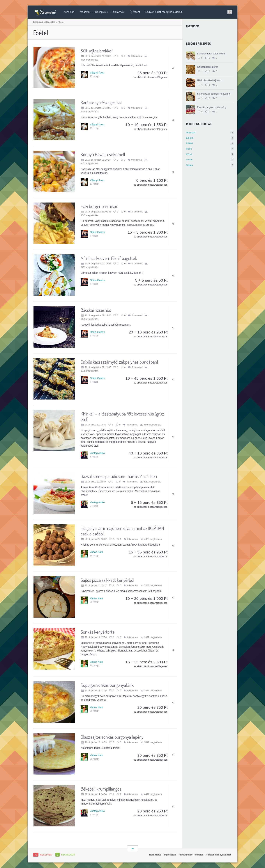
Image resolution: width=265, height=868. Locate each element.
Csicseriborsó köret (207, 67)
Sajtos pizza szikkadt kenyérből (214, 94)
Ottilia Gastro (97, 232)
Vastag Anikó (97, 453)
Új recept (135, 12)
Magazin (86, 12)
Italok (210, 149)
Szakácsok (118, 12)
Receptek (102, 12)
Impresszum (170, 855)
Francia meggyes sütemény (212, 107)
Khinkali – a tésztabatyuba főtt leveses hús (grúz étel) (122, 416)
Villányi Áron (97, 73)
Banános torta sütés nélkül (211, 54)
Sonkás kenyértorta (98, 632)
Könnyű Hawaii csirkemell (103, 154)
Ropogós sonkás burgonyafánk (107, 685)
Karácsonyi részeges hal (101, 102)
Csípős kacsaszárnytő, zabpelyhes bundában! (119, 362)
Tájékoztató (155, 855)
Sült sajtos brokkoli (97, 51)
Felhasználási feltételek (191, 855)
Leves (210, 160)
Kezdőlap (69, 12)
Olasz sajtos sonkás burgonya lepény (112, 737)
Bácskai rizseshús (96, 310)
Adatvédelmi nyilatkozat (218, 855)
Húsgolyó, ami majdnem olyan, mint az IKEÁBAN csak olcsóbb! (122, 531)
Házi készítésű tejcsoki (209, 80)
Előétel (210, 138)
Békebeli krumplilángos (101, 789)
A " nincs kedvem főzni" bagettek (109, 258)
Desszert (210, 133)
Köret (210, 154)
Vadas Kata (96, 552)
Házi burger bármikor (99, 206)
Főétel (210, 143)
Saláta (210, 165)
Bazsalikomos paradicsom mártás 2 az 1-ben (119, 476)
